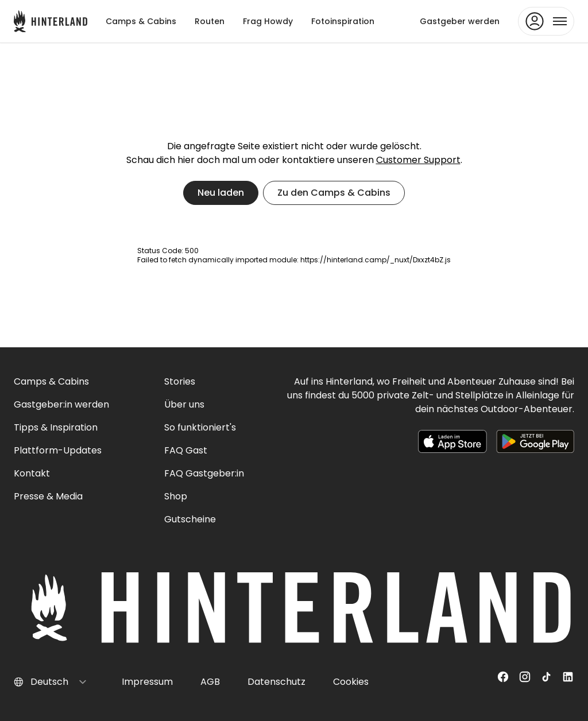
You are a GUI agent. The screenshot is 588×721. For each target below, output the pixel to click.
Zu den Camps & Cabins (334, 193)
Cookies (351, 682)
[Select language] (59, 682)
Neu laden (221, 193)
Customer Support (418, 160)
